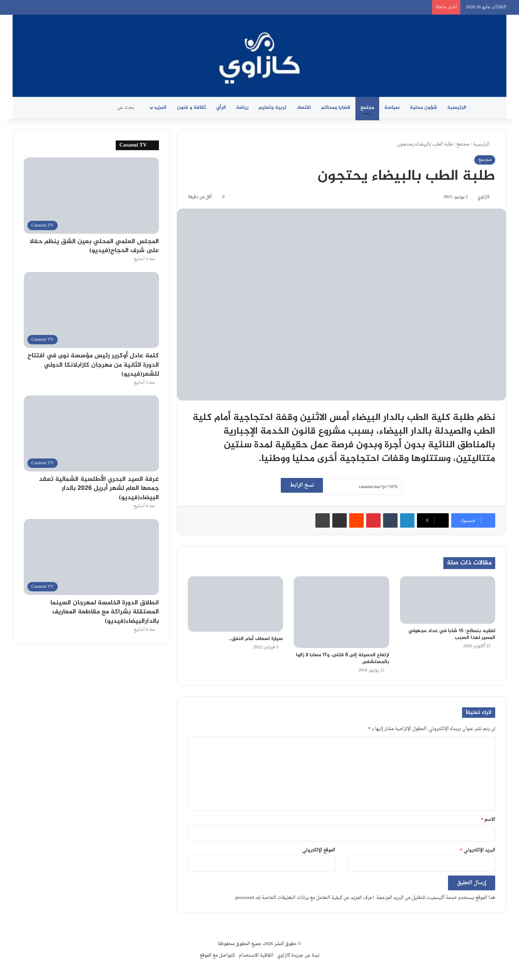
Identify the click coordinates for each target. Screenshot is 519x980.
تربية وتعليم (272, 108)
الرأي (221, 108)
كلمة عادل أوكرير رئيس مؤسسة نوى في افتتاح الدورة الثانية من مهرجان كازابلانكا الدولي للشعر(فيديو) (93, 365)
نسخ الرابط (302, 485)
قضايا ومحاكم (336, 108)
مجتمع (367, 108)
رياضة (242, 108)
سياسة (392, 108)
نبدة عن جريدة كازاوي (298, 955)
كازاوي (484, 197)
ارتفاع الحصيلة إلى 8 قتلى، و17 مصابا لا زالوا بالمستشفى (343, 658)
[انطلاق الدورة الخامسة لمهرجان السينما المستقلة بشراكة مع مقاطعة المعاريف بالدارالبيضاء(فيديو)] (91, 557)
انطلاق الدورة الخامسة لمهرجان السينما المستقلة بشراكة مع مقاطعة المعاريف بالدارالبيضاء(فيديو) (105, 612)
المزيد (160, 108)
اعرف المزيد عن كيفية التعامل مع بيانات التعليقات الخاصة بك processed (305, 898)
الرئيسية (457, 108)
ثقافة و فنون (192, 108)
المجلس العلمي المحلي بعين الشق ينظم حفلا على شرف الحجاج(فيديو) (94, 246)
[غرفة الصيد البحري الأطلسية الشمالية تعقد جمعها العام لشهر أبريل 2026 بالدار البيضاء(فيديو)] (91, 433)
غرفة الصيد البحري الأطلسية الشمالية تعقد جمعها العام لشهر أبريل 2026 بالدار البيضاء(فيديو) (99, 488)
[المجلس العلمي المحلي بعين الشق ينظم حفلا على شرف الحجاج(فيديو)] (91, 195)
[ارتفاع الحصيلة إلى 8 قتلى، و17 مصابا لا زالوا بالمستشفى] (341, 612)
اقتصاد (304, 108)
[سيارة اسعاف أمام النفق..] (235, 604)
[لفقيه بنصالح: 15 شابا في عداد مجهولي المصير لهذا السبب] (448, 600)
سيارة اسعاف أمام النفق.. (256, 639)
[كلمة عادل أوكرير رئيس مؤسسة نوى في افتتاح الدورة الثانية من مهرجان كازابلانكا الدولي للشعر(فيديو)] (91, 310)
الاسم (488, 820)
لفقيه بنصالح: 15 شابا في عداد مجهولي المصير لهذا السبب (452, 634)
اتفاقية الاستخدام (256, 955)
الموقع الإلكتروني (319, 850)
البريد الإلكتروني (478, 850)
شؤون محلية (423, 108)
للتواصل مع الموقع (217, 955)
